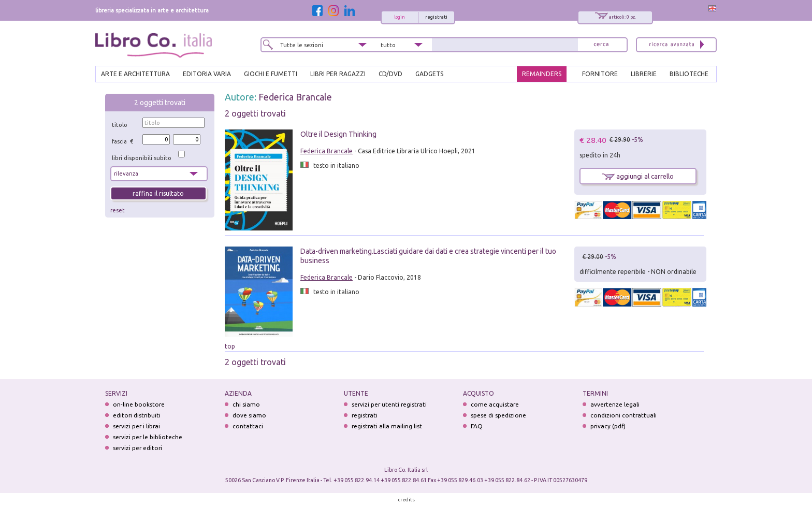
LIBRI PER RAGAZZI (338, 74)
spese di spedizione (498, 415)
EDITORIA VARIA (207, 74)
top (230, 346)
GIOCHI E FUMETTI (271, 74)
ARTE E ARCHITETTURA (135, 74)
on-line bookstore (139, 404)
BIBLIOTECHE (689, 74)
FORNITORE (600, 74)
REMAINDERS (542, 74)
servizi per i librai (136, 426)
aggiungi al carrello (638, 176)
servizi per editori (137, 448)
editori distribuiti (137, 415)
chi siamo (246, 404)
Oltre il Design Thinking (338, 134)
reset (118, 210)
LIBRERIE (644, 74)
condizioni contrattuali (624, 415)
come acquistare (495, 404)
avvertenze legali (615, 404)
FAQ (477, 426)
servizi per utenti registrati (389, 404)
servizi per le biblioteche (148, 437)
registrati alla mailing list (387, 426)
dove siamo (249, 415)
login (400, 17)
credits (407, 500)
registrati (436, 17)
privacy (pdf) (608, 426)
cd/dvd (390, 74)
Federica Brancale (295, 97)
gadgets (429, 74)
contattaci (248, 426)
